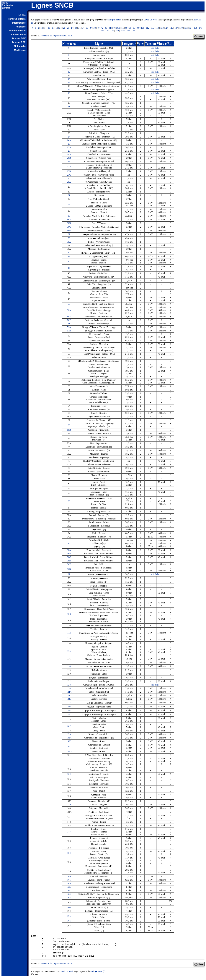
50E (69, 317)
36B (69, 223)
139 (196, 28)
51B (69, 331)
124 (166, 28)
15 (49, 28)
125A (69, 707)
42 (102, 28)
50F (69, 320)
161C (69, 890)
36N (69, 231)
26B (69, 158)
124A (69, 692)
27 (72, 28)
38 (95, 28)
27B (69, 171)
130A (69, 738)
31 (79, 28)
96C (69, 557)
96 (134, 28)
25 (64, 28)
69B (69, 430)
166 (133, 31)
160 (107, 31)
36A (69, 220)
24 (61, 28)
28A (69, 182)
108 (143, 28)
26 (68, 28)
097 (138, 28)
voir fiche (155, 48)
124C (69, 699)
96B (69, 554)
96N (69, 569)
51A (69, 327)
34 (83, 28)
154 (102, 31)
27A (69, 166)
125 (171, 28)
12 (42, 28)
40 (98, 28)
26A (69, 154)
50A (118, 28)
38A (69, 242)
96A (69, 550)
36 (87, 28)
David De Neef (150, 20)
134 (191, 28)
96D (69, 561)
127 (176, 28)
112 (148, 28)
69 (126, 28)
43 (106, 28)
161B (69, 887)
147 (201, 28)
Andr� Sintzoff (114, 20)
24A (69, 140)
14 (45, 28)
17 (53, 28)
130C (69, 746)
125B (69, 710)
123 (162, 28)
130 (181, 28)
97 (69, 574)
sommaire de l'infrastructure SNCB (56, 36)
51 (122, 28)
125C (69, 714)
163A (123, 31)
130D (69, 751)
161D (69, 894)
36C (69, 227)
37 (91, 28)
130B (69, 741)
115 (152, 28)
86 (130, 28)
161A (69, 883)
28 (76, 28)
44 (110, 28)
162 (117, 31)
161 (112, 31)
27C (69, 175)
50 (114, 28)
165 (128, 31)
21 (69, 106)
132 (186, 28)
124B (69, 695)
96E (69, 564)
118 (157, 28)
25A (69, 147)
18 (57, 28)
